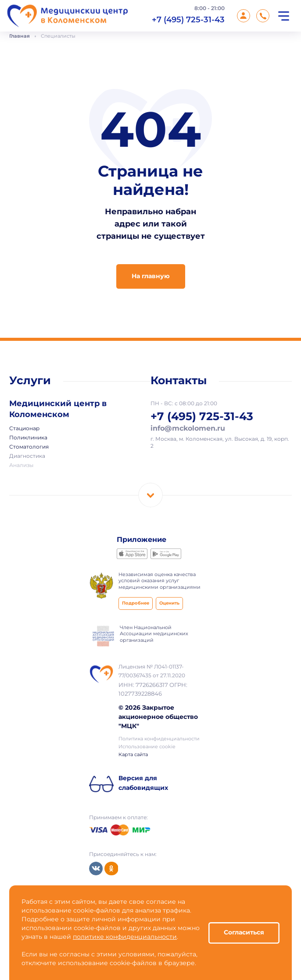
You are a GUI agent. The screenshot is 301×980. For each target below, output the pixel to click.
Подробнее (136, 603)
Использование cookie (147, 747)
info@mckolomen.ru (188, 429)
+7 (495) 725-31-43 (188, 19)
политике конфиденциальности (125, 937)
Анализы (21, 466)
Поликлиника (28, 438)
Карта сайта (133, 755)
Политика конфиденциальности (159, 739)
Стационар (24, 429)
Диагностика (27, 456)
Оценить (169, 603)
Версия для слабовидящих (143, 783)
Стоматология (29, 447)
